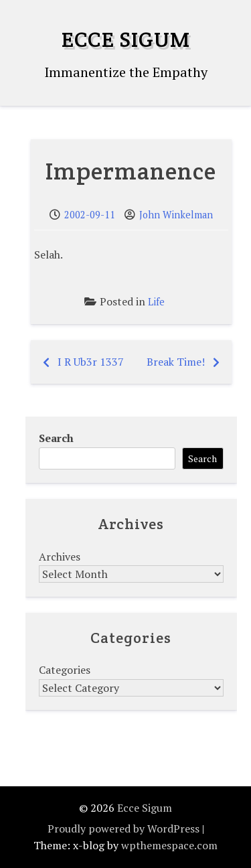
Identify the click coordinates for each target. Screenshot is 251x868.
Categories (65, 670)
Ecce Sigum (126, 39)
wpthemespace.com (169, 845)
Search (56, 438)
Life (156, 302)
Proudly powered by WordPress (123, 828)
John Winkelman (176, 215)
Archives (60, 557)
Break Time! (176, 362)
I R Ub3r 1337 (91, 362)
